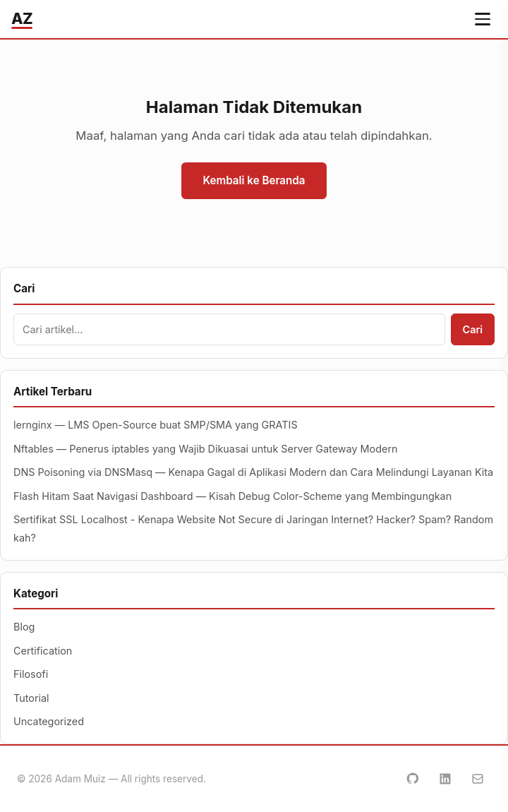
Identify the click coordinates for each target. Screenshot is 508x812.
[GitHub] (413, 779)
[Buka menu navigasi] (483, 19)
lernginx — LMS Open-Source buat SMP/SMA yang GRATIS (156, 425)
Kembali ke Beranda (254, 180)
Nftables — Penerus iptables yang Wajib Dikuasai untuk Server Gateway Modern (206, 449)
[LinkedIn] (445, 779)
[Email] (478, 779)
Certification (43, 651)
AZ (22, 18)
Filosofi (31, 674)
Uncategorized (49, 721)
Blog (24, 627)
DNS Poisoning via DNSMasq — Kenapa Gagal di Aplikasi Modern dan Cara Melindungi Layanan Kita (253, 472)
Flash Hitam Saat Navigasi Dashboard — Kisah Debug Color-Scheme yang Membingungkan (232, 496)
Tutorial (31, 698)
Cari (473, 329)
